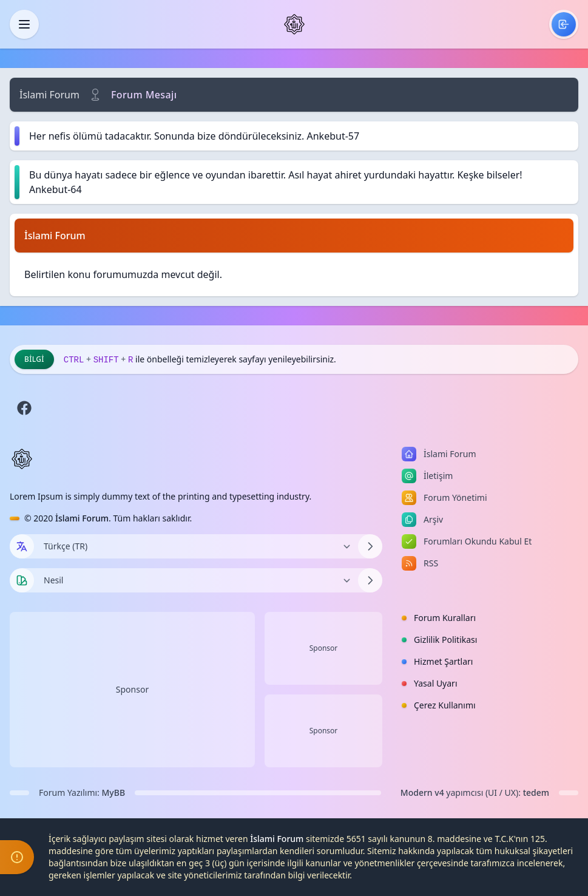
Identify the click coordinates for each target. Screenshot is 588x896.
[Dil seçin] (22, 546)
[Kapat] (24, 24)
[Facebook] (24, 408)
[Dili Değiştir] (196, 546)
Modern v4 (422, 792)
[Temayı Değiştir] (196, 580)
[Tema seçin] (22, 580)
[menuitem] (564, 24)
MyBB (114, 792)
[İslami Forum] (294, 24)
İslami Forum (49, 95)
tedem (536, 792)
